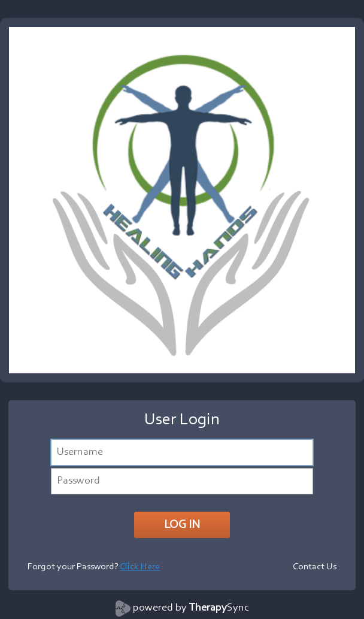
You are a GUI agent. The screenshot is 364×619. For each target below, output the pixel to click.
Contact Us (315, 567)
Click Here (140, 567)
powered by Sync (191, 608)
